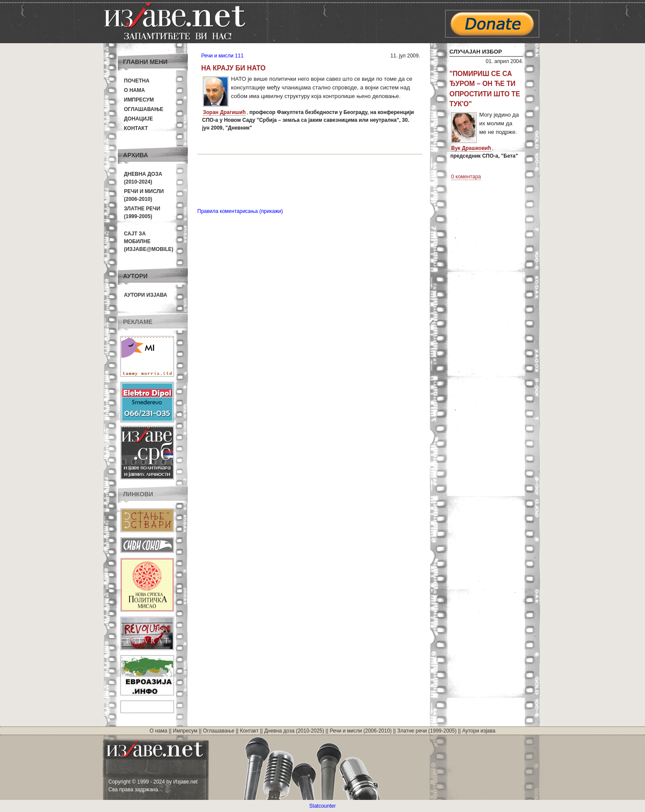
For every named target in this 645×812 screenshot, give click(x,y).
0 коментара (466, 177)
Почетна (137, 81)
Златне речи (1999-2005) (427, 731)
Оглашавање (144, 109)
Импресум (139, 100)
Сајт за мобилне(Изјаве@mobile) (149, 241)
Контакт (136, 128)
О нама (134, 90)
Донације (138, 119)
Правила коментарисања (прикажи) (240, 211)
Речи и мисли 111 (222, 56)
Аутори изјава (145, 295)
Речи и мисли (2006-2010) (361, 731)
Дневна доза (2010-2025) (294, 731)
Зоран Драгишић (224, 112)
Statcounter (322, 806)
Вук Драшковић (471, 148)
